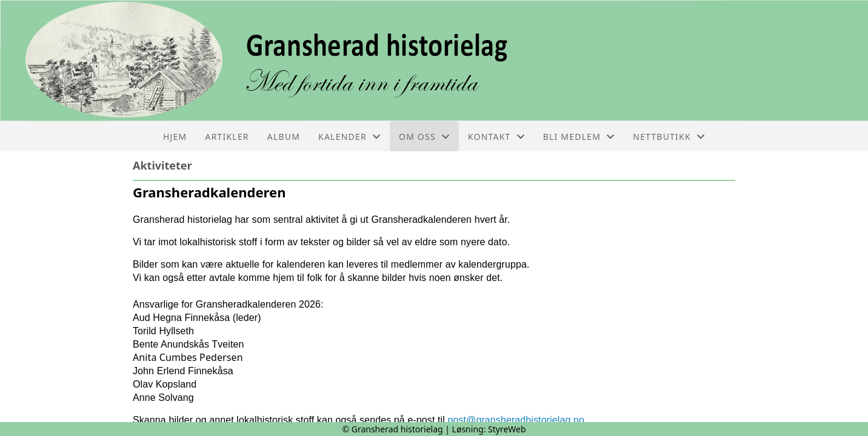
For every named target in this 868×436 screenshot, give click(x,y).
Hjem (175, 137)
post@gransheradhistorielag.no (516, 420)
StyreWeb (507, 429)
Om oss (424, 137)
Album (284, 137)
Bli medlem (579, 137)
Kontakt (496, 137)
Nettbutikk (669, 137)
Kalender (349, 137)
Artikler (227, 137)
